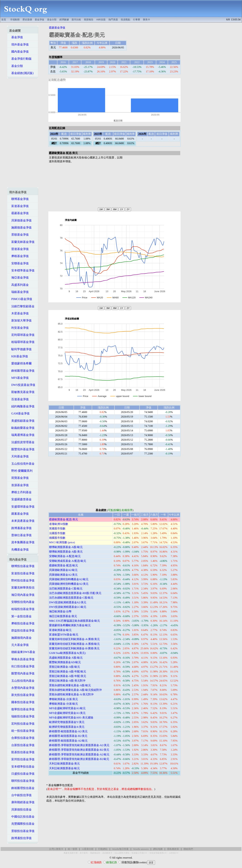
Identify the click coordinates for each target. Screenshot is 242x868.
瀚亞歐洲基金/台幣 (60, 611)
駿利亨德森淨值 (20, 349)
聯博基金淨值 (19, 199)
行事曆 (137, 20)
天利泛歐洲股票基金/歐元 (64, 768)
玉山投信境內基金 (22, 681)
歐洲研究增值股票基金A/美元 (67, 727)
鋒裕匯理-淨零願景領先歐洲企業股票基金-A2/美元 (79, 745)
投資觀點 (126, 20)
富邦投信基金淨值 (22, 759)
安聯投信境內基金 (22, 602)
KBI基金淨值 (19, 356)
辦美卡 (147, 20)
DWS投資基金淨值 (22, 385)
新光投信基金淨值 (22, 695)
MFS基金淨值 (19, 378)
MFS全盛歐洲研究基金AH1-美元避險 (71, 718)
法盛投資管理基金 (22, 442)
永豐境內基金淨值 (22, 688)
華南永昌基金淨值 (22, 659)
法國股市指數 (57, 533)
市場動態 (15, 20)
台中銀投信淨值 (20, 795)
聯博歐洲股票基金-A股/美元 (66, 552)
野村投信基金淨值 (22, 580)
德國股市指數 (57, 538)
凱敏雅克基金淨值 (22, 392)
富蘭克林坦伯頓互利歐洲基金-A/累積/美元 (74, 639)
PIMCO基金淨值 (21, 299)
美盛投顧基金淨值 (22, 421)
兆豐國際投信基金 (22, 824)
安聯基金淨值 (19, 263)
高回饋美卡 (107, 853)
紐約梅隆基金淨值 (22, 406)
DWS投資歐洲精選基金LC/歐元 (68, 607)
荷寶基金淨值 (19, 478)
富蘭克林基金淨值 (22, 242)
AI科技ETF (174, 853)
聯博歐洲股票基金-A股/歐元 (66, 547)
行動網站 (103, 849)
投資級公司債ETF (139, 853)
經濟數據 (64, 20)
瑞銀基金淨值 (19, 292)
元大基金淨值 (19, 645)
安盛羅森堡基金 (20, 499)
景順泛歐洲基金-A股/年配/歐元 (68, 672)
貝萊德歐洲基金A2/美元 (63, 575)
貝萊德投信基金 (20, 810)
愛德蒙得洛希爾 (20, 363)
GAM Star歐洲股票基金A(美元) (67, 653)
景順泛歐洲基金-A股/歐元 (64, 667)
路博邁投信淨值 (20, 838)
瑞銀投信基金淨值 (22, 716)
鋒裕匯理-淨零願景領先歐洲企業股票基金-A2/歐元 (79, 754)
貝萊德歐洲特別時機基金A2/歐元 (69, 579)
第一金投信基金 (20, 616)
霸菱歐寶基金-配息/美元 (63, 519)
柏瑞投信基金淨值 (22, 609)
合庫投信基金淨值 (22, 738)
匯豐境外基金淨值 (22, 449)
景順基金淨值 (19, 235)
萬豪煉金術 (95, 853)
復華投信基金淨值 (22, 709)
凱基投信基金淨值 (22, 752)
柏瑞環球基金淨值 (22, 342)
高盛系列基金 (19, 285)
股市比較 (76, 20)
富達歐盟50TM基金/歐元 (64, 635)
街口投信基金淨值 (22, 666)
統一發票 (72, 849)
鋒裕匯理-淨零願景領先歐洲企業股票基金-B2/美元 (79, 750)
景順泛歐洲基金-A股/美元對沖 (67, 681)
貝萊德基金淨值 (20, 220)
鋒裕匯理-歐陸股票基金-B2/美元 (68, 736)
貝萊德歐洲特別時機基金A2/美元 (69, 584)
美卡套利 (84, 853)
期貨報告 (89, 20)
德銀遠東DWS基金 (22, 652)
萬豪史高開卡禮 (71, 853)
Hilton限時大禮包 (122, 853)
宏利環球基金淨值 (22, 335)
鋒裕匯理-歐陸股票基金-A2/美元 (68, 731)
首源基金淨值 (19, 485)
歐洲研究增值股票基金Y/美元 (67, 722)
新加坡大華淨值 (20, 320)
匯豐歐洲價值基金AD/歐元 (65, 662)
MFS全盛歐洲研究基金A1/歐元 (67, 708)
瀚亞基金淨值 (19, 278)
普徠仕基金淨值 (20, 535)
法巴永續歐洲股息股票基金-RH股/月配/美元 (75, 593)
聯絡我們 (188, 849)
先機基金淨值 (19, 550)
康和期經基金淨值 (22, 802)
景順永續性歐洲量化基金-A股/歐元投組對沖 (75, 690)
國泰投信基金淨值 (22, 702)
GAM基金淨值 (19, 413)
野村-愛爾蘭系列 (21, 471)
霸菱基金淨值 (19, 213)
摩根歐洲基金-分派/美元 (63, 699)
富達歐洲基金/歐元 (60, 630)
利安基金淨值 (19, 328)
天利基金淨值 (19, 456)
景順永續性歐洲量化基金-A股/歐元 (70, 685)
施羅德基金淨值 (20, 228)
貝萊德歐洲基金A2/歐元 (63, 570)
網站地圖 (158, 849)
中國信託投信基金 (22, 817)
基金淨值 (39, 20)
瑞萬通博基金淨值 (22, 435)
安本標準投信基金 (22, 767)
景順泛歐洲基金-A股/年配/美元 (68, 676)
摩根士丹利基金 (20, 492)
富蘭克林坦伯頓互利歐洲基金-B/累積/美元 (74, 648)
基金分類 (52, 20)
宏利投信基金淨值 (22, 724)
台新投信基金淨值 (22, 745)
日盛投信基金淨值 (22, 774)
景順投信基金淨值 (22, 831)
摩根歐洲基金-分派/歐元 (63, 704)
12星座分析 (88, 849)
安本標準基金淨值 (22, 270)
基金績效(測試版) (21, 73)
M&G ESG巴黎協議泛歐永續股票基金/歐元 (74, 621)
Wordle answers (141, 849)
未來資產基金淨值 (22, 521)
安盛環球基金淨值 (22, 507)
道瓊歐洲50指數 (59, 524)
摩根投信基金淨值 (22, 623)
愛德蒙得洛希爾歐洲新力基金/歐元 (70, 625)
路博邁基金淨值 (20, 528)
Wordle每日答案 (120, 849)
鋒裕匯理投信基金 (22, 788)
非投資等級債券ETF (158, 853)
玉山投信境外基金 (22, 464)
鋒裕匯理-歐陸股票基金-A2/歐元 (68, 741)
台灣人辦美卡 (56, 849)
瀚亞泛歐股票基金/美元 (63, 616)
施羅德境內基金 (20, 638)
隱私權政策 (173, 849)
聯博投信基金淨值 (22, 566)
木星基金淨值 (19, 313)
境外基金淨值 (19, 44)
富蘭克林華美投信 (22, 588)
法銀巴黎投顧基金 (22, 306)
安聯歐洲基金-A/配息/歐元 (65, 556)
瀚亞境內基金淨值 (22, 595)
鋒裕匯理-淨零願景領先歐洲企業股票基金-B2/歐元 (79, 759)
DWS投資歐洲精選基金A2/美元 (68, 602)
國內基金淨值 (19, 52)
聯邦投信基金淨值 (22, 781)
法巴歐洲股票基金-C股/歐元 (66, 589)
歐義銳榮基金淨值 (22, 428)
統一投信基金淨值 (22, 731)
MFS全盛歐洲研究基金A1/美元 (67, 713)
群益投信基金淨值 (22, 630)
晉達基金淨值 (19, 249)
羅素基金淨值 (19, 514)
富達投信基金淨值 (22, 573)
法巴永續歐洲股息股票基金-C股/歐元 (71, 598)
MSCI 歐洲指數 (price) (62, 542)
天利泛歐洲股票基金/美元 (64, 764)
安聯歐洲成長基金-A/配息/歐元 (68, 561)
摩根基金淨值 (19, 256)
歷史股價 (27, 20)
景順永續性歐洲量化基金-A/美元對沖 (71, 694)
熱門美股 (113, 20)
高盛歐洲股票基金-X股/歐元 (66, 658)
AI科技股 (101, 20)
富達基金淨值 (19, 206)
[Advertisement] (146, 9)
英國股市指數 (57, 529)
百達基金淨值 (19, 399)
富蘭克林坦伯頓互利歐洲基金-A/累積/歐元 (74, 644)
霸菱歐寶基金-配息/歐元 (63, 565)
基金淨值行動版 (20, 59)
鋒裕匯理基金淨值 (22, 371)
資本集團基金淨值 (22, 542)
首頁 (4, 20)
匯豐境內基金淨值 (22, 673)
